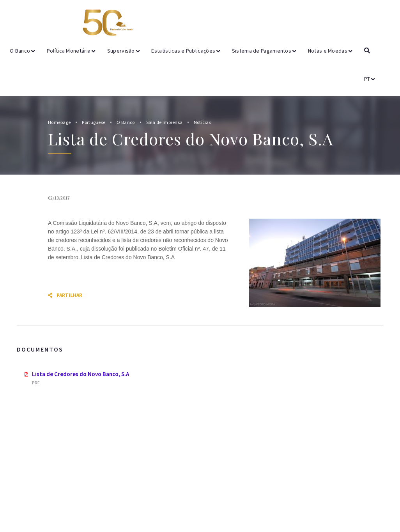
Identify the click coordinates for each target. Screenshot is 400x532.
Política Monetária (71, 51)
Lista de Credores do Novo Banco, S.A (81, 374)
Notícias (202, 122)
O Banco (22, 51)
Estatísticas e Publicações (186, 51)
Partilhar (65, 295)
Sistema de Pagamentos (264, 51)
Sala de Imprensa (165, 122)
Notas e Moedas (330, 51)
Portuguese (94, 122)
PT (370, 79)
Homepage (59, 122)
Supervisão (124, 51)
